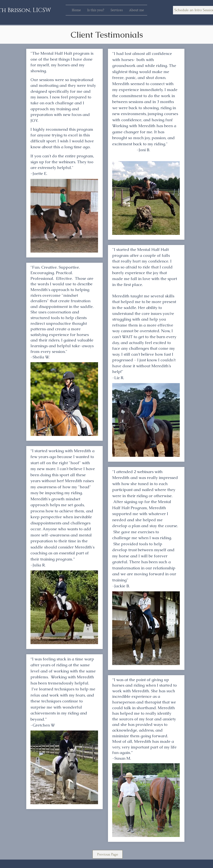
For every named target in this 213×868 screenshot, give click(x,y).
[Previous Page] (108, 854)
